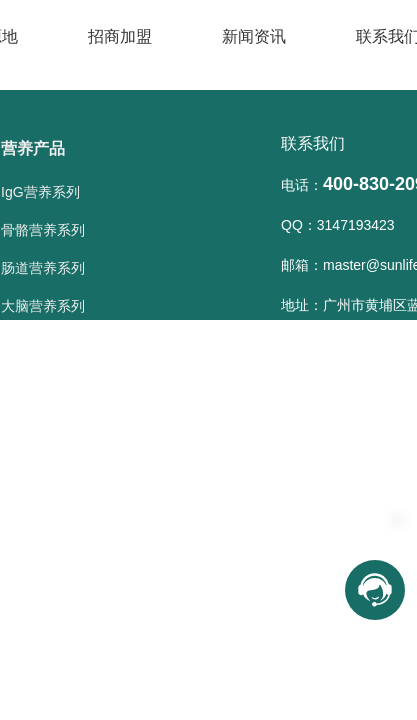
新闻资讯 (254, 36)
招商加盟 (120, 36)
